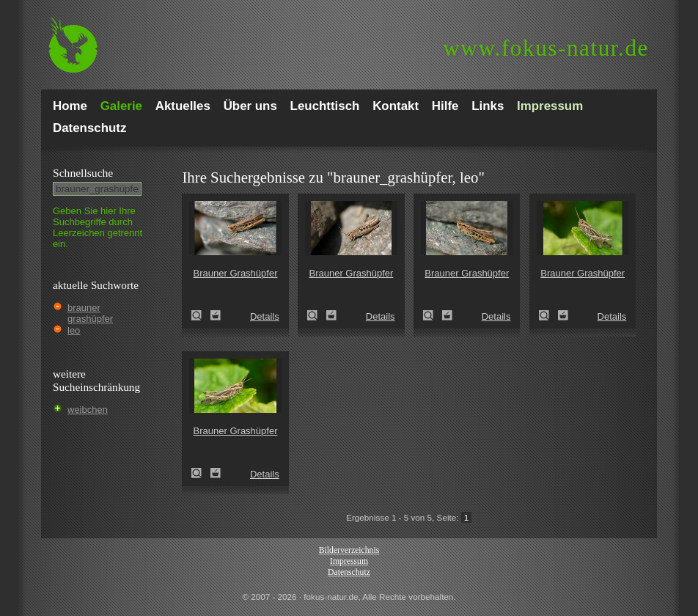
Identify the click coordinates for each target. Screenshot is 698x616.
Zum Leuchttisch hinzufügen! (216, 315)
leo (74, 330)
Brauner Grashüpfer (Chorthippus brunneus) (201, 315)
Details (265, 316)
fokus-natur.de (546, 48)
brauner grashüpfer (90, 313)
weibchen (88, 410)
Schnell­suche (83, 173)
